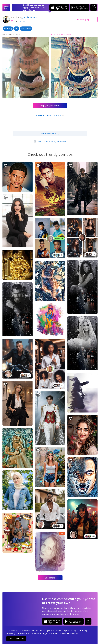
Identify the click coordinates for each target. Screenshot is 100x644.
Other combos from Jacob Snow (50, 141)
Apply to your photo (50, 106)
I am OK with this (16, 639)
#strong (8, 29)
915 (24, 21)
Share (83, 19)
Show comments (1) (50, 133)
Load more (50, 578)
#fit (16, 29)
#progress (26, 29)
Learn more (73, 633)
